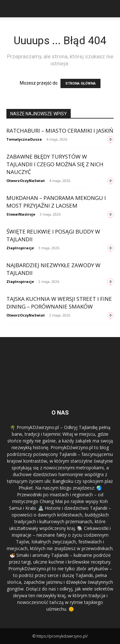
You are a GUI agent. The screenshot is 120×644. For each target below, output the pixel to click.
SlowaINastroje (21, 214)
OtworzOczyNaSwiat (26, 181)
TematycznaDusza (24, 139)
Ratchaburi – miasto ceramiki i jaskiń (60, 131)
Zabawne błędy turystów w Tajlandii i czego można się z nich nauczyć (55, 164)
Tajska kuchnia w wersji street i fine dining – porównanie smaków (59, 303)
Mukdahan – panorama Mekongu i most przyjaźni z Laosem (56, 202)
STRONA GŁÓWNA (80, 83)
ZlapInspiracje (20, 248)
